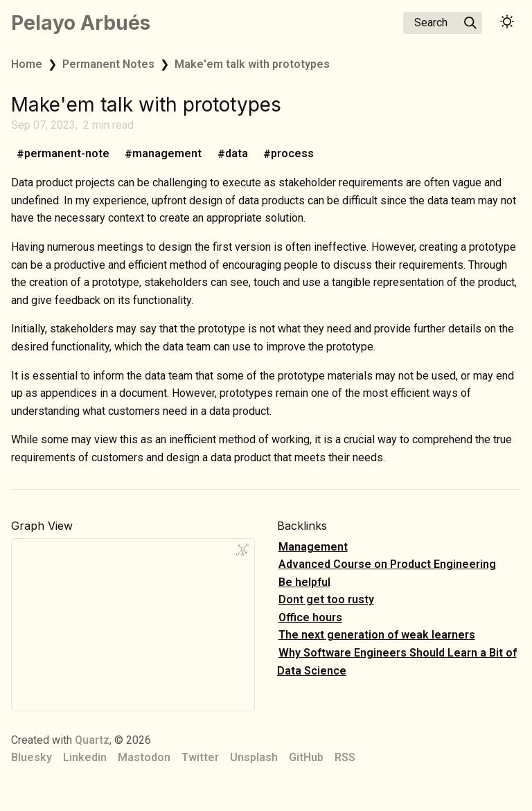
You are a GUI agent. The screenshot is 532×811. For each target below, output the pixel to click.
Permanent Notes (108, 64)
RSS (345, 757)
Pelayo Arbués (81, 23)
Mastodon (144, 757)
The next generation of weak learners (377, 635)
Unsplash (254, 757)
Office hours (310, 617)
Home (27, 64)
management (167, 154)
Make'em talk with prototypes (252, 64)
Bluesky (32, 757)
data (237, 154)
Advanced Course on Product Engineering (387, 564)
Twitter (200, 757)
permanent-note (67, 154)
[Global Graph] (242, 550)
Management (313, 547)
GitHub (306, 757)
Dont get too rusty (326, 599)
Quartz (92, 740)
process (292, 154)
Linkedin (85, 757)
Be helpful (304, 582)
